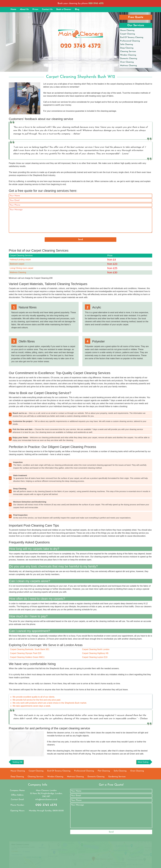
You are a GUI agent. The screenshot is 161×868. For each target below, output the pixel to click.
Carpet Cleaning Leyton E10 (95, 657)
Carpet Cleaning (128, 34)
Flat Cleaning (104, 781)
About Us (24, 9)
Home (13, 9)
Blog (77, 9)
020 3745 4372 (96, 3)
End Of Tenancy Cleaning (132, 37)
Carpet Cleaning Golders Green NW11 (27, 657)
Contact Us (47, 9)
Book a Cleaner (64, 9)
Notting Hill (17, 772)
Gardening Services (117, 787)
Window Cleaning (128, 55)
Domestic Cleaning (129, 59)
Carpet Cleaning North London (96, 649)
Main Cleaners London (62, 864)
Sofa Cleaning (127, 44)
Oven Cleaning (127, 62)
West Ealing (143, 772)
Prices (35, 9)
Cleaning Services (128, 52)
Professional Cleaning (130, 41)
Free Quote (136, 17)
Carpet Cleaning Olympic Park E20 (26, 653)
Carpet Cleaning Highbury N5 (95, 653)
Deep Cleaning (127, 48)
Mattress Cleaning (128, 66)
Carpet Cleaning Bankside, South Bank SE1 (30, 649)
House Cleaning (127, 30)
